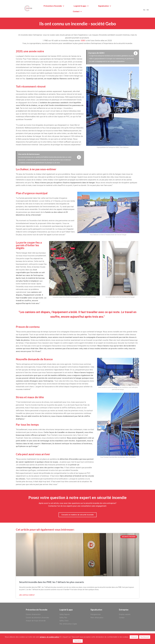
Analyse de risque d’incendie (36, 621)
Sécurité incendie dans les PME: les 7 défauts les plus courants (52, 582)
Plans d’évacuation (97, 618)
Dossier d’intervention (33, 614)
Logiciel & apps (80, 6)
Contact (76, 11)
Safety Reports (65, 614)
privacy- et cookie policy (49, 637)
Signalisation (103, 6)
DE (148, 10)
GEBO (83, 40)
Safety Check (64, 621)
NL (144, 10)
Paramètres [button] (78, 641)
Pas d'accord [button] (145, 637)
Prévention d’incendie (53, 6)
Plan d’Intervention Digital (68, 624)
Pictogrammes (96, 614)
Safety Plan (63, 618)
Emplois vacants (125, 614)
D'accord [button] (134, 637)
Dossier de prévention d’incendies (37, 618)
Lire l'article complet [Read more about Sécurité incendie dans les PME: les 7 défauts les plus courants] (27, 595)
